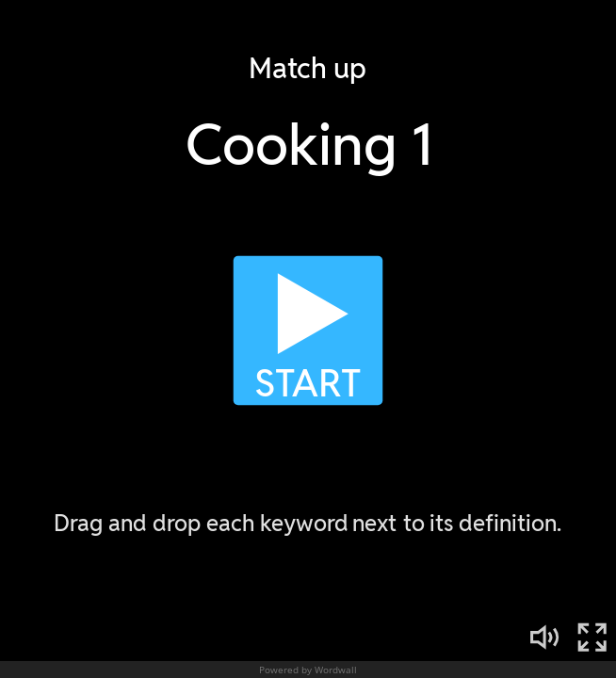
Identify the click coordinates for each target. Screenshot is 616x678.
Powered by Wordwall (308, 670)
